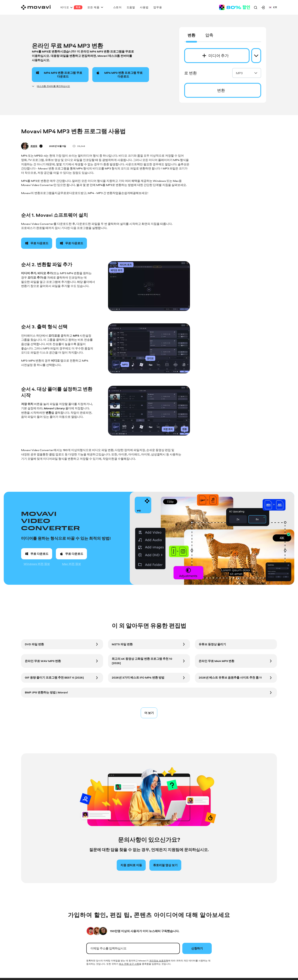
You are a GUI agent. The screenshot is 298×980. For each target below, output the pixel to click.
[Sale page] (234, 7)
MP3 (247, 73)
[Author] (25, 146)
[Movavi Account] (263, 7)
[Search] (256, 7)
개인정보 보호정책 (159, 960)
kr (273, 7)
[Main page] (36, 7)
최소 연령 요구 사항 (129, 964)
